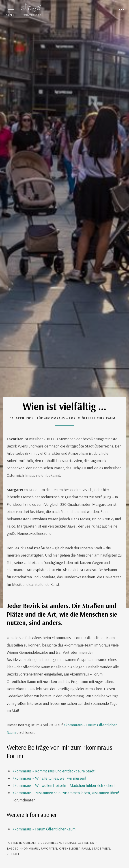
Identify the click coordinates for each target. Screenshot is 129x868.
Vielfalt (13, 854)
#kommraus (29, 848)
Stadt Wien (101, 848)
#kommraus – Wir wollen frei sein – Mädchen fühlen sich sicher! (64, 785)
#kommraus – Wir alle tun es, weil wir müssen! (49, 778)
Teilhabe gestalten (79, 843)
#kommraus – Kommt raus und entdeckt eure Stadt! (54, 771)
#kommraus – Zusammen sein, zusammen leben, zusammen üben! (66, 793)
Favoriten (49, 848)
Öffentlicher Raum (75, 848)
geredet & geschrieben (42, 843)
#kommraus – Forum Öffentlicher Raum (44, 829)
